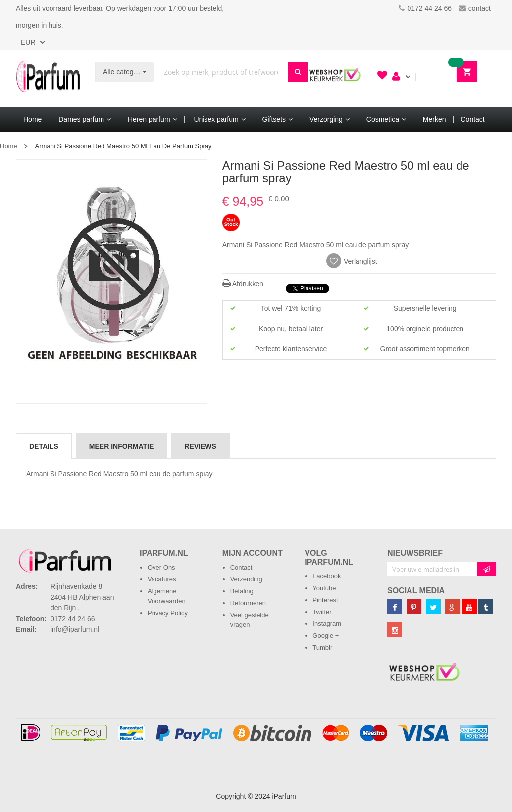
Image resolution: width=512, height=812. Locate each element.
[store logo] (48, 79)
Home (9, 146)
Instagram (327, 624)
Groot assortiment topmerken (425, 349)
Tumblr (322, 647)
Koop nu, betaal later (291, 329)
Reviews (200, 446)
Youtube (324, 588)
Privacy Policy (168, 613)
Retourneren (248, 603)
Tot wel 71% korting (291, 308)
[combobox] (221, 72)
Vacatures (162, 579)
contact (475, 8)
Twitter (322, 612)
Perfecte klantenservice (291, 349)
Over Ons (161, 567)
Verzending (246, 579)
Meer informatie (121, 446)
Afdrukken (243, 284)
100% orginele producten (425, 329)
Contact (241, 567)
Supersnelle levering (425, 308)
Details (44, 446)
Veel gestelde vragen (250, 620)
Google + (326, 636)
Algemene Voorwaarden (167, 596)
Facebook (327, 576)
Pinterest (325, 600)
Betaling (242, 591)
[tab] (44, 446)
